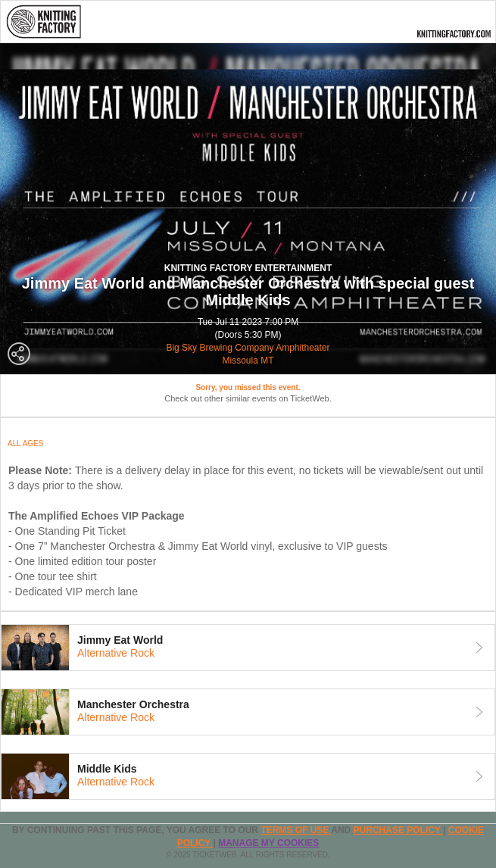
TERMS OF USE (296, 830)
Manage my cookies (268, 843)
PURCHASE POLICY (398, 830)
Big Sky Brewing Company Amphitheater (248, 348)
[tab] (248, 648)
